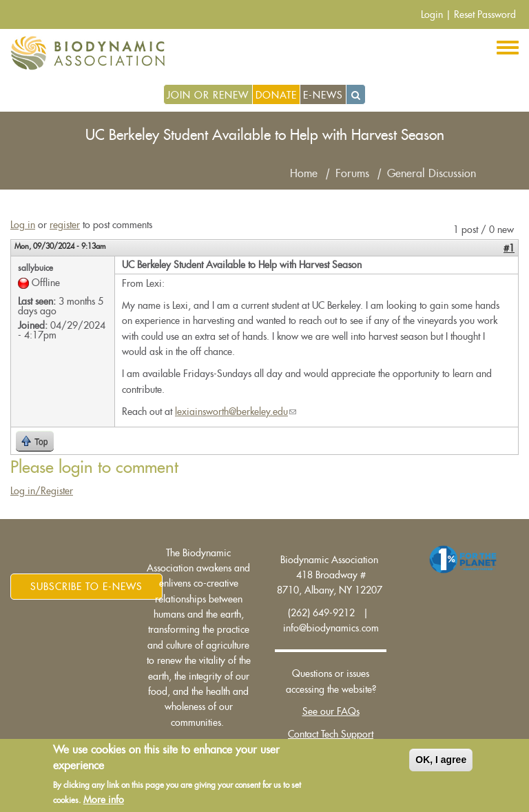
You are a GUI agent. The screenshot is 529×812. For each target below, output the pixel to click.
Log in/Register (42, 491)
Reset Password (485, 14)
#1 (509, 248)
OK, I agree (441, 762)
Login (432, 14)
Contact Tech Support (331, 734)
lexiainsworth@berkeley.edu (236, 412)
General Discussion (432, 174)
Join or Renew (208, 95)
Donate (276, 95)
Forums (352, 174)
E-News (323, 95)
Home (304, 174)
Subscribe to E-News (86, 587)
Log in (23, 225)
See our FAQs (331, 711)
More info (104, 802)
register (65, 225)
